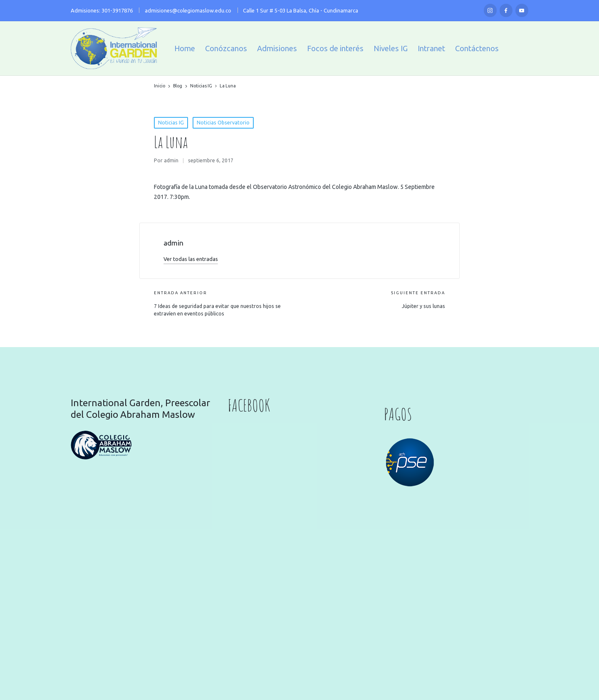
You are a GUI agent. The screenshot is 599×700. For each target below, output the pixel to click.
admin (173, 243)
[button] (191, 259)
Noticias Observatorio (223, 123)
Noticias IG (171, 123)
